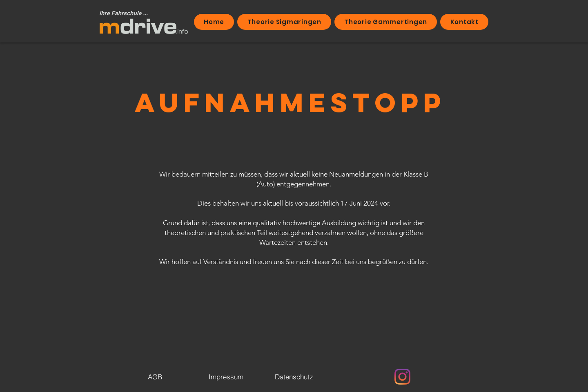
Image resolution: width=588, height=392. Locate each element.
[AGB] (155, 376)
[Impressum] (226, 376)
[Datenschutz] (294, 376)
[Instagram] (402, 377)
